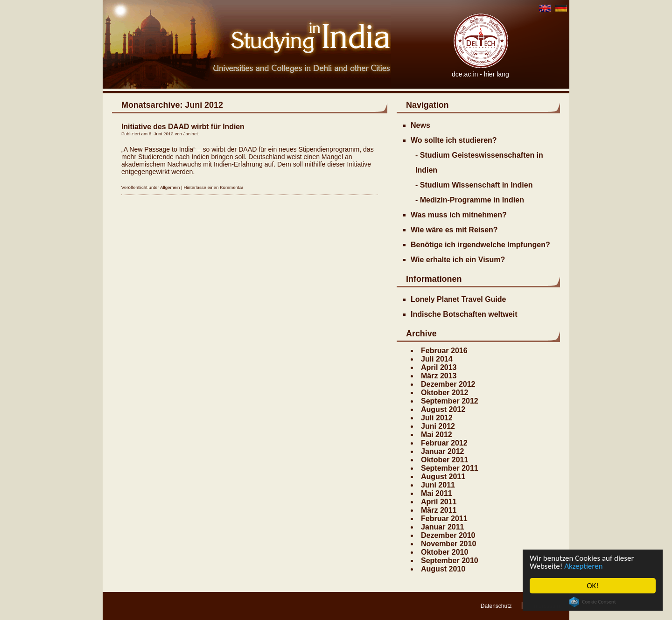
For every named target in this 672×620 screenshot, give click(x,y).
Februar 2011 (444, 519)
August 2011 (443, 477)
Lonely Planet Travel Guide (458, 299)
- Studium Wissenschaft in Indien (474, 185)
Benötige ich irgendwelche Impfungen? (480, 245)
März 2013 (439, 376)
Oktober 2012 (444, 393)
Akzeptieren (584, 566)
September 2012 (450, 401)
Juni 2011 (438, 485)
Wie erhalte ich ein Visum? (458, 260)
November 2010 (448, 544)
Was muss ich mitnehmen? (459, 215)
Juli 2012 (437, 418)
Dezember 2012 (448, 384)
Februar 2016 (444, 351)
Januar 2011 (443, 527)
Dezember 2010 (448, 535)
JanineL (191, 134)
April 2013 (439, 367)
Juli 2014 (437, 359)
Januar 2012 (443, 451)
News (420, 125)
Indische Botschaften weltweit (464, 314)
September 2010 (450, 561)
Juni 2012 (438, 426)
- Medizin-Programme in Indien (470, 200)
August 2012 (443, 409)
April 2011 (439, 502)
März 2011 (439, 510)
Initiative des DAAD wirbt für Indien (183, 127)
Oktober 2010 (444, 552)
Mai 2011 (437, 493)
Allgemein (170, 187)
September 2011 (450, 468)
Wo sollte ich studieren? (454, 140)
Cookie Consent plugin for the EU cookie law (593, 602)
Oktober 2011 (444, 460)
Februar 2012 (444, 443)
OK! (593, 586)
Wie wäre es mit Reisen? (454, 230)
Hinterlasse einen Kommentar (213, 187)
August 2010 (443, 569)
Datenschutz (496, 606)
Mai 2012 (437, 435)
